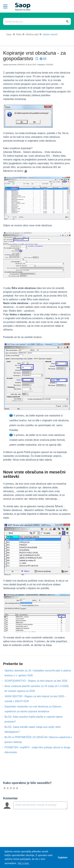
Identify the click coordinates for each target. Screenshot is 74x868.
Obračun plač (32, 34)
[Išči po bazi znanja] (34, 21)
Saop (9, 34)
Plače (19, 34)
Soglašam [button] (63, 857)
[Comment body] (40, 805)
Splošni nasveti (50, 34)
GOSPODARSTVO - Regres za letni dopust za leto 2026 (38, 681)
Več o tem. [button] (23, 863)
